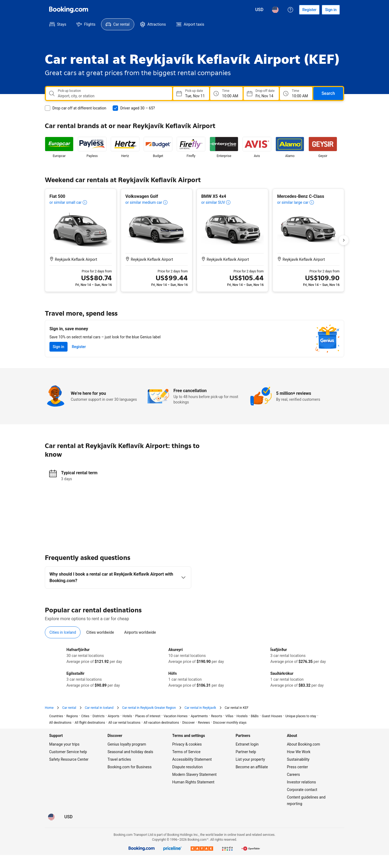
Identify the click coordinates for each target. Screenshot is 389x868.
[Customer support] (290, 10)
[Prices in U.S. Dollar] (259, 10)
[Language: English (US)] (275, 10)
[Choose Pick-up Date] (191, 94)
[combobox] (113, 96)
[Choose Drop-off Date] (261, 94)
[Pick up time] (226, 94)
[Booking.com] (69, 10)
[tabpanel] (194, 667)
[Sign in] (331, 10)
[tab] (63, 632)
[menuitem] (58, 24)
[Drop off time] (296, 94)
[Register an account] (309, 10)
